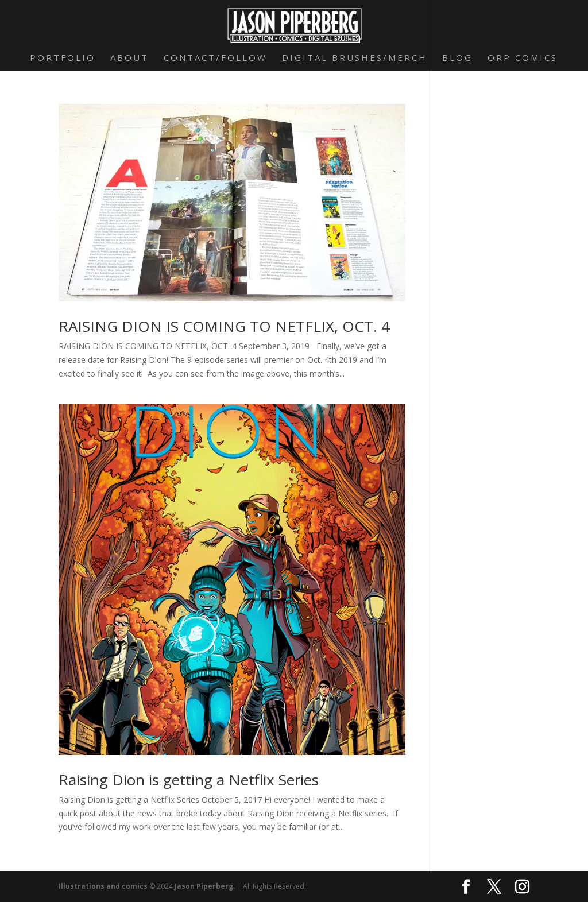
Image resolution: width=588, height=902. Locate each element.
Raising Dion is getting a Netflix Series (189, 780)
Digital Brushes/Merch (355, 58)
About (129, 58)
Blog (457, 58)
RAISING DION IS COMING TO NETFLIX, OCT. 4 (224, 326)
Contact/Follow (215, 58)
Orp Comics (523, 58)
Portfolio (63, 58)
